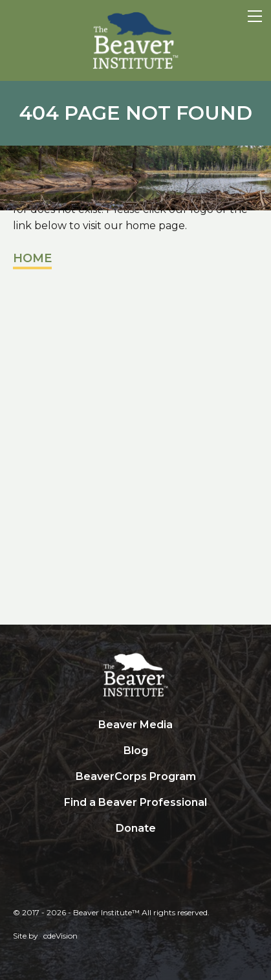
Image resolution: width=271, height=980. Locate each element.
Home (32, 258)
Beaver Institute (136, 41)
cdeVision (60, 936)
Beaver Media (135, 725)
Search (136, 855)
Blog (136, 751)
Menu (255, 16)
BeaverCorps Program (136, 776)
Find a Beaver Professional (135, 802)
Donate (136, 828)
